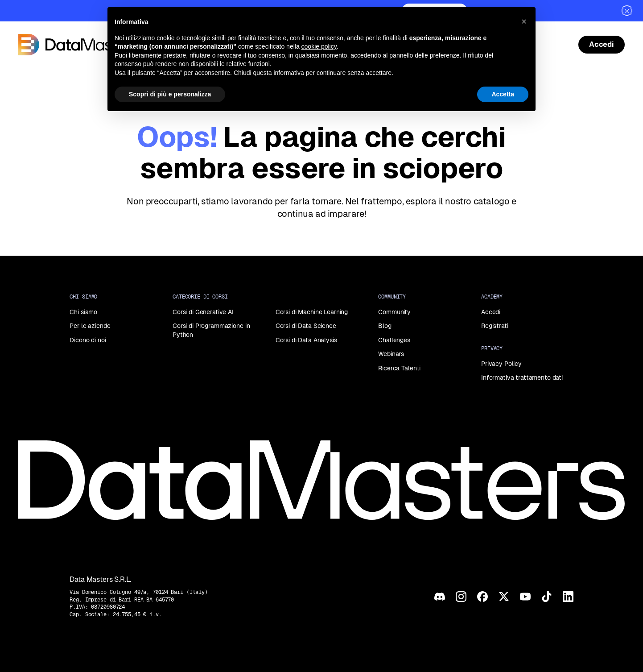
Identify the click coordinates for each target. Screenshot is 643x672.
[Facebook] (482, 597)
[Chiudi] (627, 11)
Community (394, 312)
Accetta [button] (503, 94)
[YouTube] (525, 597)
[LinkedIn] (568, 597)
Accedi (491, 312)
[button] (524, 21)
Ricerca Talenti (399, 368)
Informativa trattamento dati (522, 377)
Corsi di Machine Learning (312, 312)
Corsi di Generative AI (203, 312)
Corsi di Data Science (306, 326)
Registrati (495, 326)
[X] (504, 597)
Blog (385, 326)
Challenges (394, 340)
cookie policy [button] (319, 46)
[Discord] (440, 597)
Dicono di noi (88, 340)
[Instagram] (461, 597)
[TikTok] (547, 597)
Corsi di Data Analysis (306, 340)
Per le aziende (90, 326)
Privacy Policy (501, 364)
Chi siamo (83, 312)
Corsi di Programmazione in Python (211, 330)
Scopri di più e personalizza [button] (170, 94)
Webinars (391, 354)
